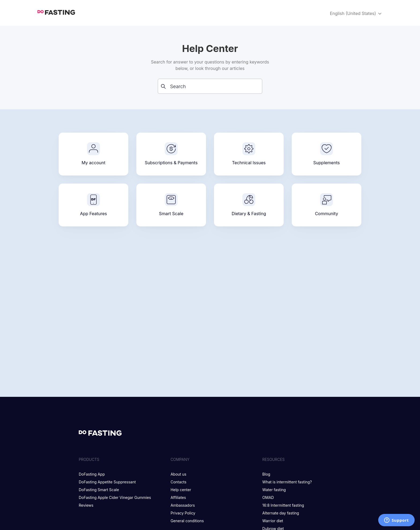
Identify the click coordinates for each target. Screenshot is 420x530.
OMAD (268, 497)
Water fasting (274, 490)
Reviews (86, 505)
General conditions (187, 521)
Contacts (179, 482)
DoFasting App (92, 474)
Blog (266, 474)
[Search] (210, 86)
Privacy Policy (183, 513)
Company (180, 459)
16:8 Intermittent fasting (283, 505)
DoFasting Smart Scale (99, 490)
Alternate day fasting (281, 513)
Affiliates (178, 497)
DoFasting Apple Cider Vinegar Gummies (115, 497)
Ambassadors (183, 505)
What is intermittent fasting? (287, 482)
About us (179, 474)
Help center (181, 490)
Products (89, 459)
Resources (273, 459)
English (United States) (356, 14)
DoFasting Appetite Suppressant (107, 482)
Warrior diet (273, 521)
